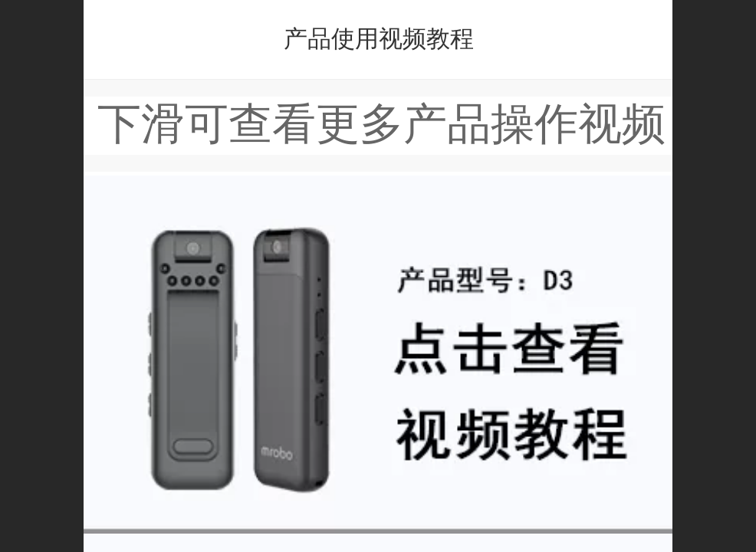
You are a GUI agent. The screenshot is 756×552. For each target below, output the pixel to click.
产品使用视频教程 (379, 39)
